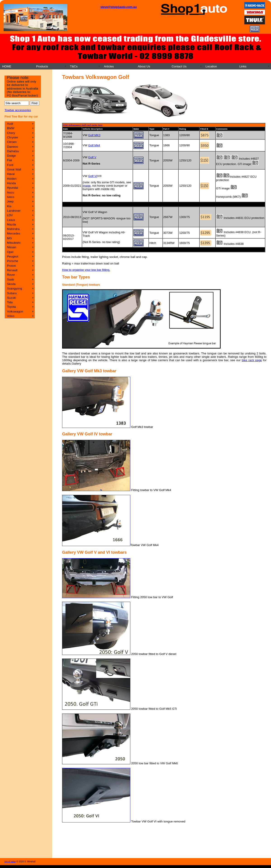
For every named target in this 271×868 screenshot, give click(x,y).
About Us (144, 66)
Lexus (11, 220)
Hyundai (13, 188)
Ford (10, 165)
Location (211, 66)
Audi (10, 124)
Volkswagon (15, 311)
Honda (11, 183)
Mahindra (13, 229)
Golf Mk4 (94, 145)
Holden (12, 179)
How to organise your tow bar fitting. (86, 270)
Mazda (12, 224)
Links (243, 66)
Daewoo (13, 147)
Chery (11, 133)
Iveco (11, 197)
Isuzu (11, 192)
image (87, 186)
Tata (10, 302)
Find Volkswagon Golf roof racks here (83, 125)
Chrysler (13, 137)
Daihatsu (13, 151)
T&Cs (74, 66)
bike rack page (252, 360)
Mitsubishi (14, 243)
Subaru (12, 293)
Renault (12, 270)
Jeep (10, 201)
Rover (11, 275)
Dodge (11, 156)
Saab (11, 279)
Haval (11, 174)
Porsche (13, 261)
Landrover (14, 211)
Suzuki (12, 298)
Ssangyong (15, 288)
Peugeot (13, 256)
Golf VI (93, 176)
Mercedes (14, 233)
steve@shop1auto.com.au (119, 7)
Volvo (11, 316)
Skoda (11, 284)
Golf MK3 (94, 135)
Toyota (11, 307)
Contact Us (179, 66)
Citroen (12, 142)
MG (9, 238)
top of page (10, 862)
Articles (109, 66)
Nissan (12, 247)
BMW (11, 128)
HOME (7, 66)
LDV (10, 215)
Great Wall (14, 169)
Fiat (9, 160)
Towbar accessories (18, 110)
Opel (10, 252)
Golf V (92, 157)
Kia (9, 206)
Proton (11, 266)
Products (42, 66)
